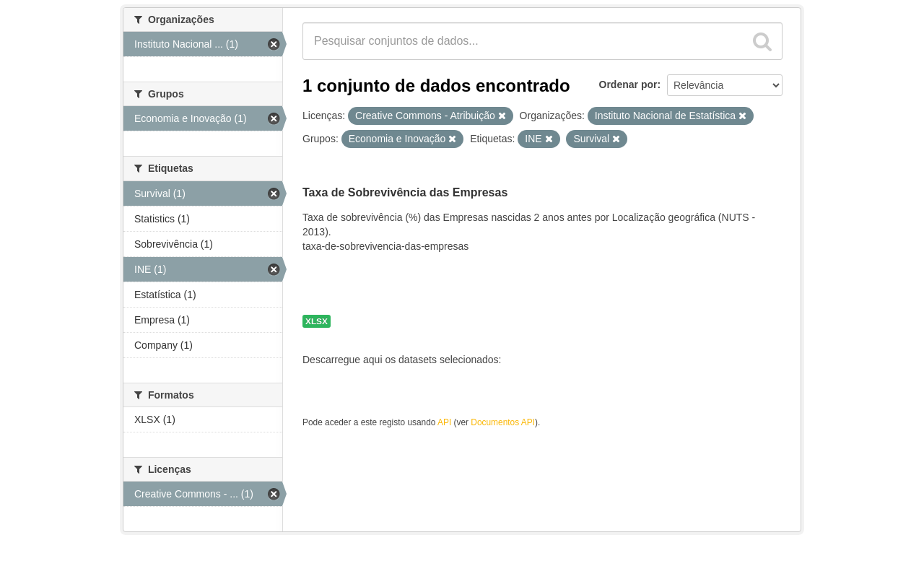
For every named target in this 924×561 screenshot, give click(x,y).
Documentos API (503, 422)
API (444, 422)
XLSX (317, 321)
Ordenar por (628, 84)
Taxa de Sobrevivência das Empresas (405, 192)
